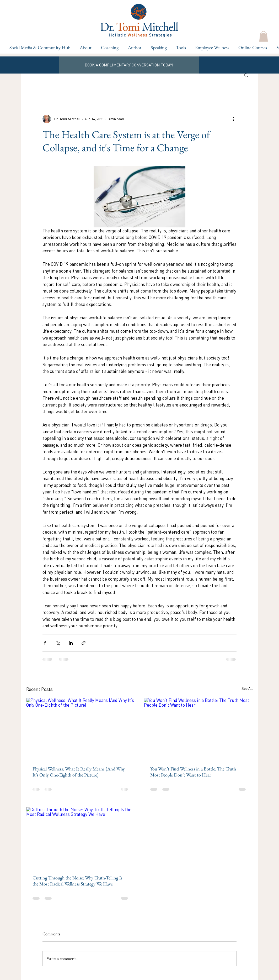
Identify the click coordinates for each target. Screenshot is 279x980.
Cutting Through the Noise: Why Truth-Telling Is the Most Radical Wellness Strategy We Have (77, 881)
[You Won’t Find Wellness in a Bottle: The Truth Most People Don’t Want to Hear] (198, 729)
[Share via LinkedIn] (71, 643)
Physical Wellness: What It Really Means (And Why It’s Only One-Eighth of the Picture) (79, 772)
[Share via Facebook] (45, 643)
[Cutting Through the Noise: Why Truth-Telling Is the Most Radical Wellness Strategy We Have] (81, 838)
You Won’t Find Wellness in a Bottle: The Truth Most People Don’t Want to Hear (193, 772)
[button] (109, 47)
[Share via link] (84, 643)
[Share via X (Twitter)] (58, 643)
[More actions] (233, 119)
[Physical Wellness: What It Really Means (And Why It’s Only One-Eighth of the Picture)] (81, 729)
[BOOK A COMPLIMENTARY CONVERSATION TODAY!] (129, 65)
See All (247, 688)
